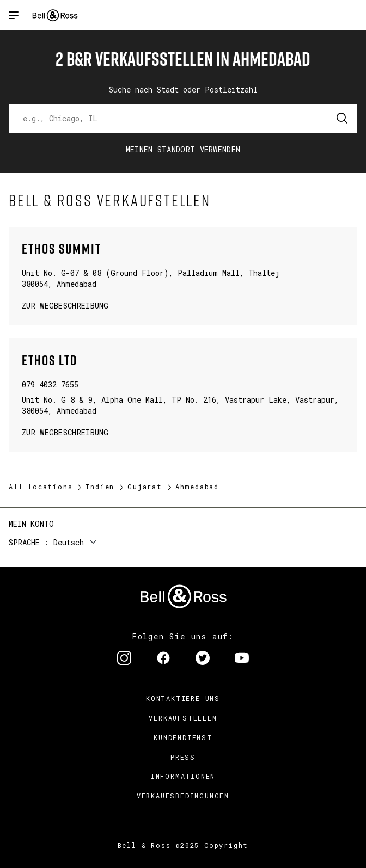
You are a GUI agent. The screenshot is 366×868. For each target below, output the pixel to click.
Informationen (183, 776)
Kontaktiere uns (183, 698)
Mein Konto (31, 524)
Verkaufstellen (183, 718)
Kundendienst (183, 737)
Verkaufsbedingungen (183, 796)
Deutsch (69, 542)
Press (183, 757)
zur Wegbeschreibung (65, 305)
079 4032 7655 (50, 384)
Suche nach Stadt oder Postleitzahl (183, 90)
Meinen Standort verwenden (183, 149)
